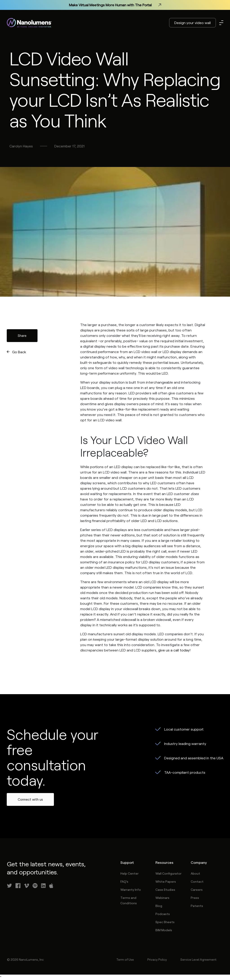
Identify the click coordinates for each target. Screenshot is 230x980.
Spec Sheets (165, 922)
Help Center (129, 873)
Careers (197, 890)
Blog (159, 906)
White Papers (166, 881)
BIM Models (164, 930)
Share (22, 336)
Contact (197, 881)
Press (195, 898)
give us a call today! (174, 650)
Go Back (19, 352)
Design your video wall (192, 23)
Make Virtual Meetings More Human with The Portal (115, 5)
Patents (197, 906)
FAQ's (124, 881)
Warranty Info (131, 890)
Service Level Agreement (198, 959)
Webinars (162, 898)
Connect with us (30, 799)
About (195, 873)
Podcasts (163, 914)
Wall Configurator (168, 873)
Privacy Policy (157, 959)
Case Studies (165, 890)
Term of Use (125, 959)
